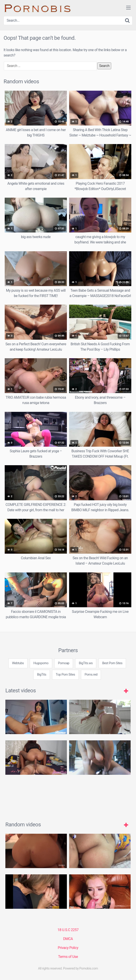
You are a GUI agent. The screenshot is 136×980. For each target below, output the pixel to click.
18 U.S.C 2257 (68, 930)
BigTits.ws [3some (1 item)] (86, 663)
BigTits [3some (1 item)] (41, 675)
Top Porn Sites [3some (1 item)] (65, 675)
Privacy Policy (68, 948)
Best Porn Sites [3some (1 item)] (112, 663)
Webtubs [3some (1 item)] (18, 663)
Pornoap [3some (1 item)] (64, 663)
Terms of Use (68, 957)
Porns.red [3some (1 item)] (91, 675)
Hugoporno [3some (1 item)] (41, 663)
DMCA (68, 939)
